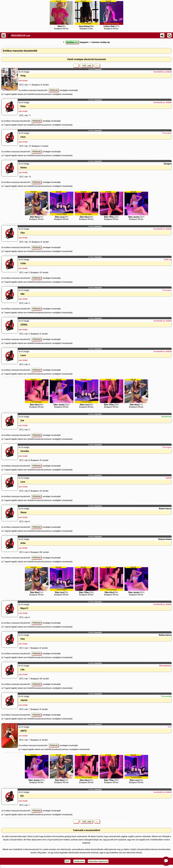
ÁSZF (68, 861)
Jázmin (24, 700)
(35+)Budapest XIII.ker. (87, 206)
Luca (23, 482)
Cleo (23, 233)
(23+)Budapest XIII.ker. (62, 206)
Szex (166, 164)
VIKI (22, 294)
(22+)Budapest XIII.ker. (136, 206)
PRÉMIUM (53, 90)
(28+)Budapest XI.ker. (87, 15)
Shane (23, 512)
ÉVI (22, 796)
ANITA (24, 731)
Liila (22, 670)
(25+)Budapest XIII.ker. (111, 206)
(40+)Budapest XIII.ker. (62, 15)
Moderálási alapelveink (98, 861)
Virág (23, 76)
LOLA (23, 137)
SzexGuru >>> (72, 42)
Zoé (22, 421)
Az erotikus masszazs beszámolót (33, 90)
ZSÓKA (24, 325)
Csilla (23, 263)
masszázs (98, 69)
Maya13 (24, 608)
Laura (23, 355)
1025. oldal (86, 66)
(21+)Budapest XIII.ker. (37, 206)
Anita (23, 543)
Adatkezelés (79, 861)
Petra (23, 106)
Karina (24, 168)
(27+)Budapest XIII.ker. (111, 15)
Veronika (25, 451)
